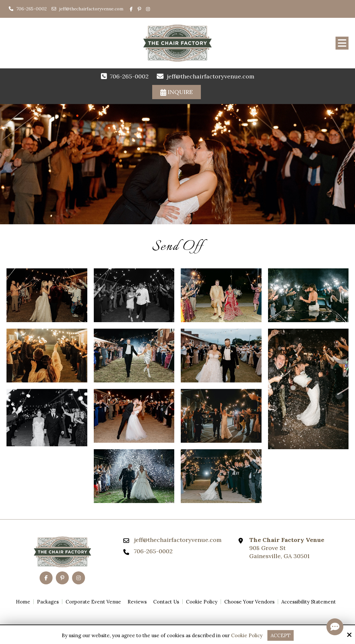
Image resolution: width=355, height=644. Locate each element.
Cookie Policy (247, 636)
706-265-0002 (28, 9)
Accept (281, 635)
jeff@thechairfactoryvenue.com (91, 9)
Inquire (177, 92)
